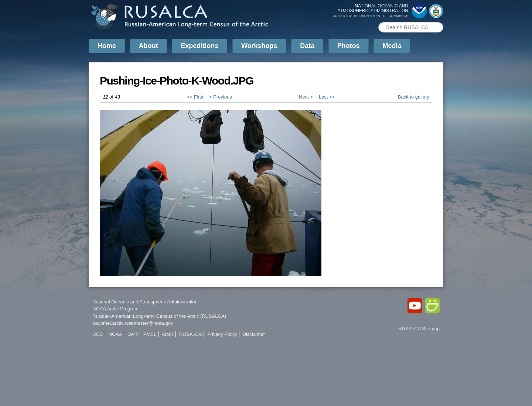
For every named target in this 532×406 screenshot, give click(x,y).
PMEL (150, 334)
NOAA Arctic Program (115, 309)
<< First (195, 97)
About (149, 46)
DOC (98, 334)
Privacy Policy (222, 334)
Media (392, 46)
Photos (349, 46)
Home (107, 46)
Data (307, 46)
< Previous (221, 97)
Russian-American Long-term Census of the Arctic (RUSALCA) (159, 316)
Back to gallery (414, 97)
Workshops (259, 46)
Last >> (327, 97)
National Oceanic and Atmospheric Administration (145, 302)
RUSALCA (190, 334)
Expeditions (199, 46)
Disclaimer (254, 334)
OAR (133, 334)
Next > (306, 97)
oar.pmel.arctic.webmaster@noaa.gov (133, 323)
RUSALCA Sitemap (419, 329)
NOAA (115, 334)
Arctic (168, 334)
